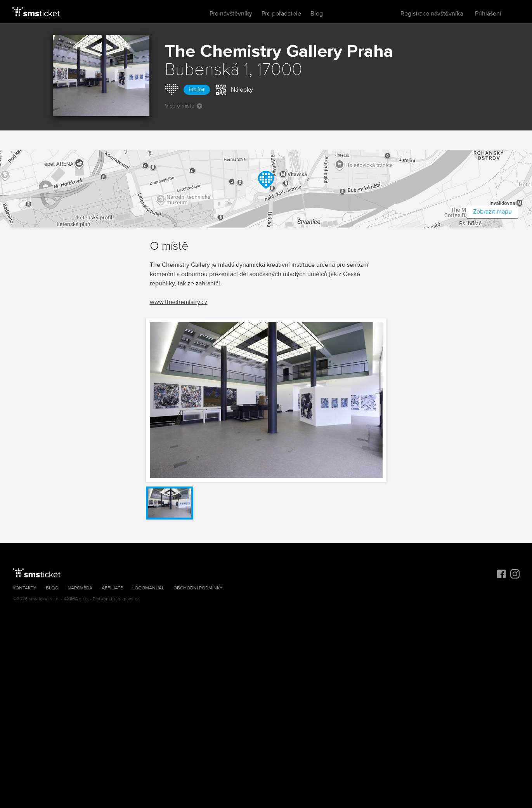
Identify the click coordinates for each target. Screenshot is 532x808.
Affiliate (112, 588)
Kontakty (25, 588)
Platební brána (108, 599)
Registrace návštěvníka (432, 14)
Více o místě (184, 106)
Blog (317, 14)
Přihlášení (488, 14)
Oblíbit (197, 89)
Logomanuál (148, 588)
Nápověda (80, 588)
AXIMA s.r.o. (76, 599)
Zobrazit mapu (492, 212)
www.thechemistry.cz (179, 302)
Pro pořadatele (281, 14)
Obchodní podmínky (198, 588)
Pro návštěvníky (231, 14)
